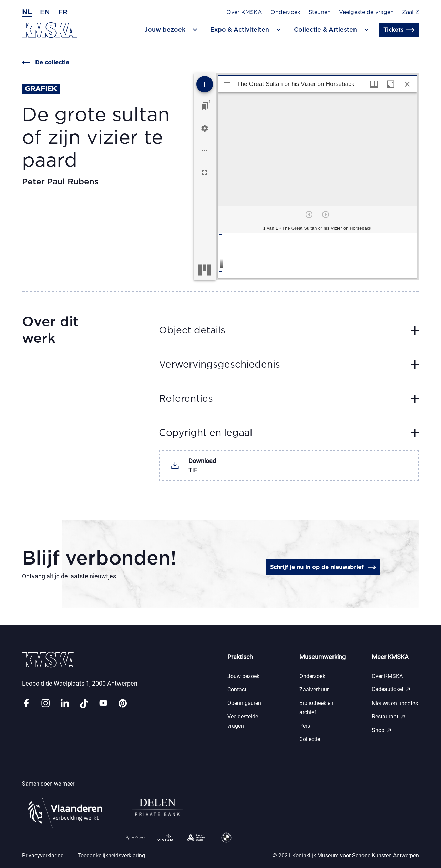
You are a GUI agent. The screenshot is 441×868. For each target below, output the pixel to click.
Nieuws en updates (395, 703)
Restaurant (389, 717)
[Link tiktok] (84, 704)
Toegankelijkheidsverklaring (111, 855)
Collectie (310, 739)
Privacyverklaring (43, 855)
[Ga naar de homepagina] (50, 30)
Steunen (320, 12)
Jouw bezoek (243, 676)
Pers (305, 726)
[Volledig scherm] (205, 172)
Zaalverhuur (314, 690)
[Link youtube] (103, 704)
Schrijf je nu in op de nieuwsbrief (323, 567)
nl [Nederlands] (27, 12)
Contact (237, 690)
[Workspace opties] (205, 150)
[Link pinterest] (123, 704)
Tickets (399, 30)
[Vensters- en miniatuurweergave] (374, 84)
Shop (382, 730)
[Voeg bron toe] (205, 84)
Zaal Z (411, 12)
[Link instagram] (45, 704)
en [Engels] (45, 12)
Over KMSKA (244, 12)
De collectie (46, 63)
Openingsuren (244, 703)
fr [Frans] (63, 12)
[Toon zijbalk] (227, 84)
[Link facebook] (26, 704)
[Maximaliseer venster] (391, 84)
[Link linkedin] (65, 704)
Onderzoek (285, 12)
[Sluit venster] (407, 84)
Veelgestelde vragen (366, 12)
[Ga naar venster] (205, 106)
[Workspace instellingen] (205, 128)
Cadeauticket (391, 689)
